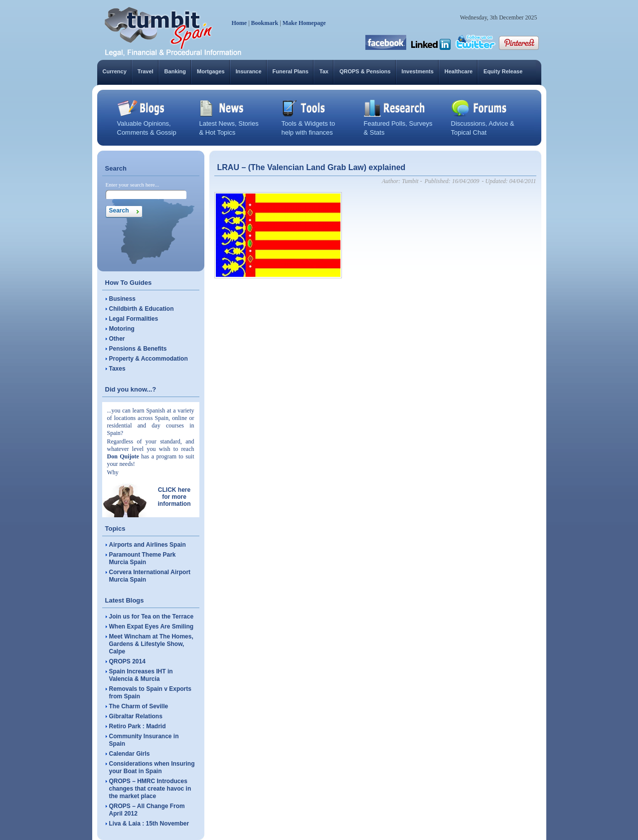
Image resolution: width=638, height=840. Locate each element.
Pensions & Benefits (138, 349)
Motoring (122, 329)
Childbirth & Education (142, 309)
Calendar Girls (130, 754)
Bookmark (265, 23)
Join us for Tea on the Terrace (152, 617)
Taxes (117, 369)
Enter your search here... (133, 185)
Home (239, 23)
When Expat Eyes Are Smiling (152, 627)
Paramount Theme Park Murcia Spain (143, 558)
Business (122, 299)
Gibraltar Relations (136, 716)
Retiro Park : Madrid (138, 726)
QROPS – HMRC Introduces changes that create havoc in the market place (150, 789)
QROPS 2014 (127, 661)
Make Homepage (304, 23)
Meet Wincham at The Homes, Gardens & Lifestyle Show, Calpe (151, 644)
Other (117, 339)
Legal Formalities (134, 319)
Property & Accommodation (149, 359)
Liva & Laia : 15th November (149, 824)
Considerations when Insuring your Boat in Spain (152, 767)
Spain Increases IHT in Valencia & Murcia (141, 675)
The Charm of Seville (139, 706)
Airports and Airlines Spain (148, 545)
